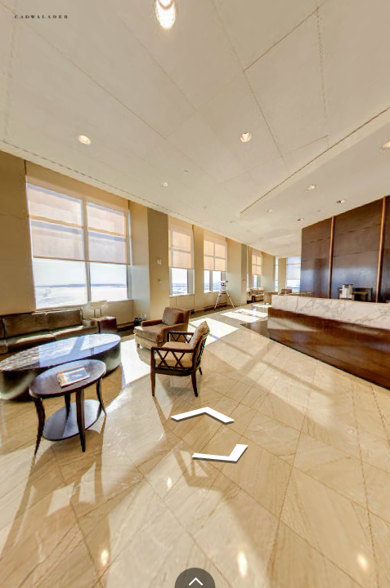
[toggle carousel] (195, 578)
